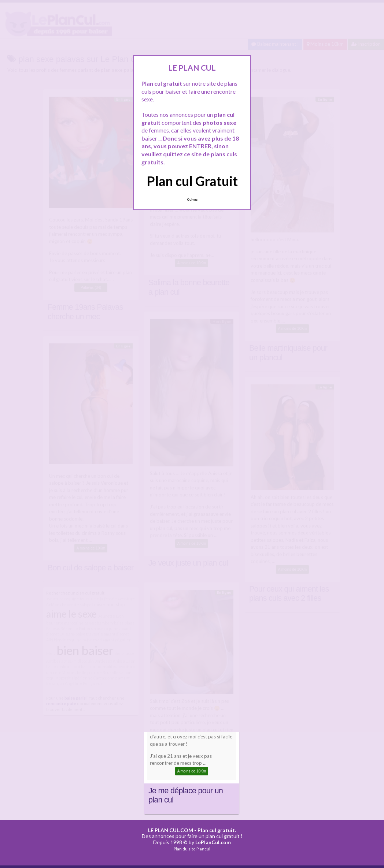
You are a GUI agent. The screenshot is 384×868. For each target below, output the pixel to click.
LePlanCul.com (213, 842)
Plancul (203, 849)
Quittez (192, 200)
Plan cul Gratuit (192, 181)
